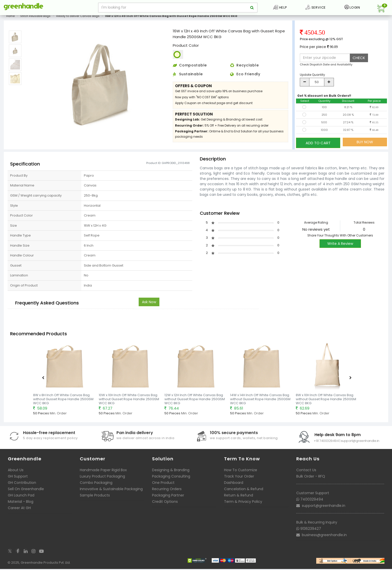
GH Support (18, 478)
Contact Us (306, 471)
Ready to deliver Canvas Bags (78, 19)
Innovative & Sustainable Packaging (111, 490)
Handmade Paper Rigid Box (103, 471)
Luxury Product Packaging (102, 478)
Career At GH (19, 509)
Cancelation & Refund (244, 490)
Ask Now (149, 303)
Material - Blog (21, 503)
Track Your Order (239, 478)
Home (10, 19)
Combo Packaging (96, 484)
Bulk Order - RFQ (311, 478)
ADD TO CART (318, 145)
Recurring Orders (167, 490)
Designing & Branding (171, 471)
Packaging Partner (168, 496)
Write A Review (340, 245)
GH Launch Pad (21, 496)
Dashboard (234, 484)
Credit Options (165, 503)
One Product (163, 484)
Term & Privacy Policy (243, 503)
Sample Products (95, 496)
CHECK (359, 61)
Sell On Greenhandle (26, 490)
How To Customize (241, 471)
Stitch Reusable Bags (35, 19)
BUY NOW (365, 145)
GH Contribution (22, 484)
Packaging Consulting (171, 478)
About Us (16, 471)
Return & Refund (239, 496)
